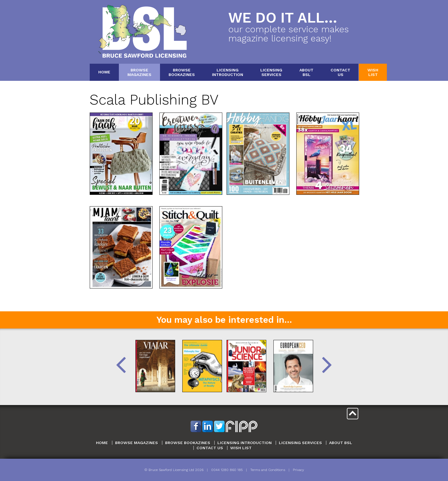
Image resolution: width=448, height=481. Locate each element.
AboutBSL (306, 72)
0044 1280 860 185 (227, 470)
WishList (373, 72)
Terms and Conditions (268, 470)
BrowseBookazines (182, 72)
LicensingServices (271, 72)
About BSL (341, 443)
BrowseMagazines (139, 72)
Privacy (298, 470)
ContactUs (340, 72)
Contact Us (210, 448)
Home (104, 72)
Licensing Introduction (245, 443)
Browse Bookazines (188, 443)
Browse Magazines (137, 443)
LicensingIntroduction (228, 72)
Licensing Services (300, 443)
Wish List (241, 448)
